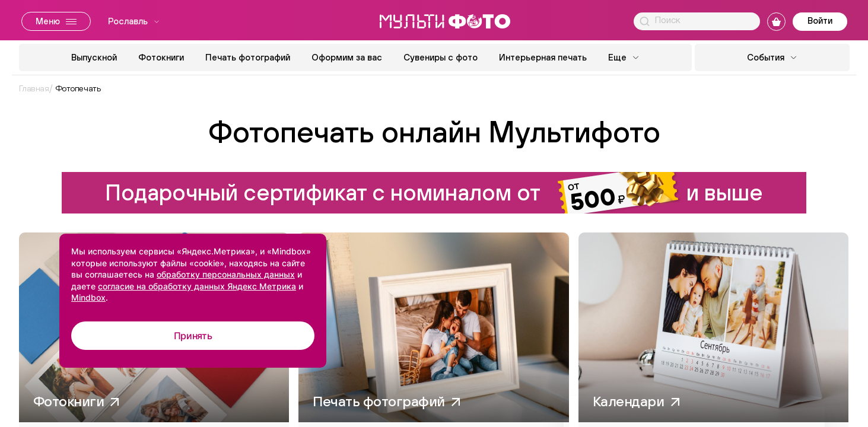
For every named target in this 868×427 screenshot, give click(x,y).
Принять (193, 336)
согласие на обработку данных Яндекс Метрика (197, 286)
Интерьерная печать (543, 57)
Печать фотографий (248, 57)
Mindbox (88, 297)
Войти (820, 20)
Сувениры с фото (441, 57)
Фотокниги (161, 57)
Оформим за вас (347, 57)
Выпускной (94, 57)
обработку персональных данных (226, 274)
